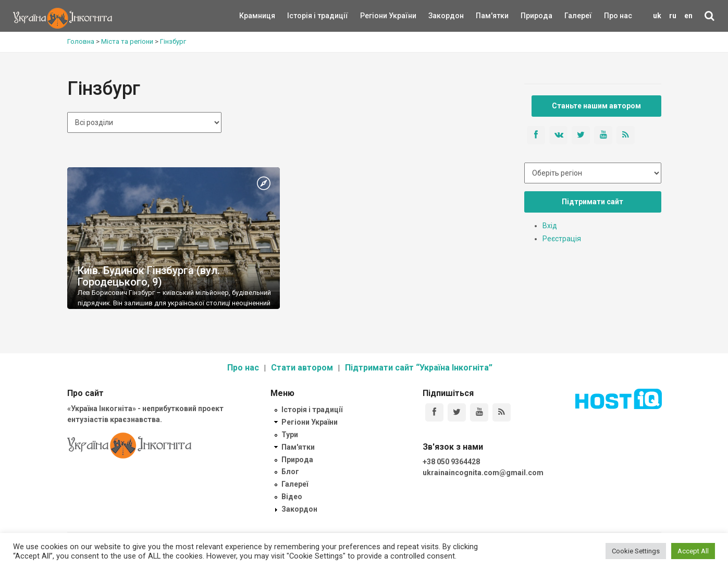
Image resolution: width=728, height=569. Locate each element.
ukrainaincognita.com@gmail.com (483, 473)
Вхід (550, 226)
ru (673, 16)
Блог (290, 472)
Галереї (578, 16)
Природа (529, 16)
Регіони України (374, 16)
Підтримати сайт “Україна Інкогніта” (419, 368)
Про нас (618, 16)
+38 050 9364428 (451, 462)
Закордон (437, 16)
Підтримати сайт (593, 202)
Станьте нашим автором (596, 106)
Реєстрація (562, 239)
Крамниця (257, 16)
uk (657, 16)
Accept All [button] (693, 551)
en (688, 16)
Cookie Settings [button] (636, 551)
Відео (292, 497)
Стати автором (302, 368)
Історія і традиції (303, 16)
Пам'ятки (484, 16)
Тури (290, 435)
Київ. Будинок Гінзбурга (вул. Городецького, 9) (149, 276)
